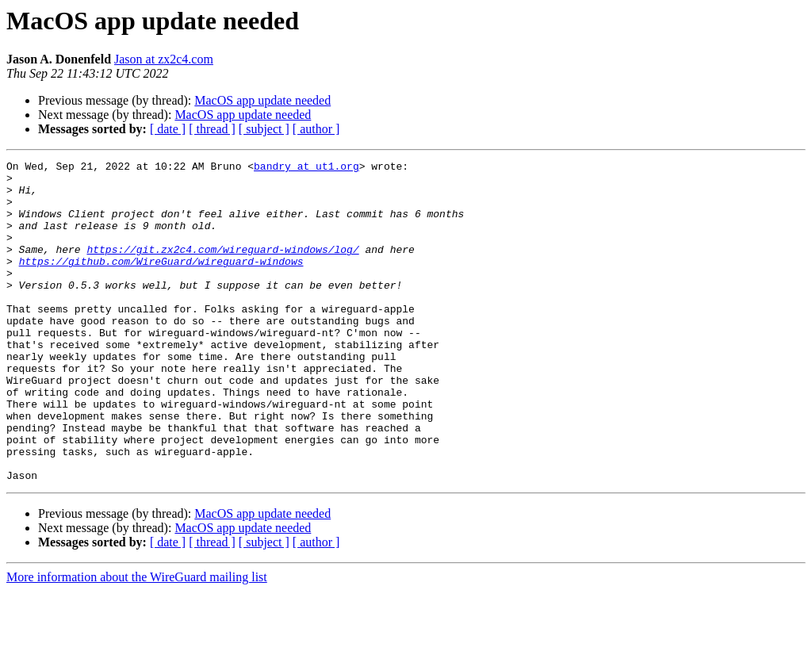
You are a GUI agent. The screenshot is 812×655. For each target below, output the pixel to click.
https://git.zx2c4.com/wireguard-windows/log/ (222, 268)
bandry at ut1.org (306, 168)
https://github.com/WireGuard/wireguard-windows (161, 282)
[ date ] (168, 129)
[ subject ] (264, 129)
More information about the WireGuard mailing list (137, 641)
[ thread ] (212, 129)
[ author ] (316, 129)
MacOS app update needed (262, 100)
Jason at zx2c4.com (164, 59)
